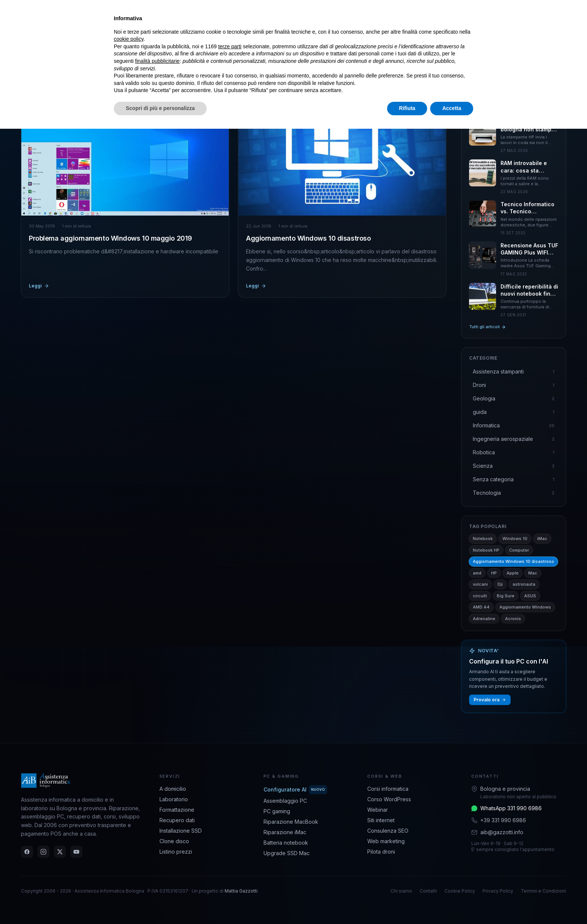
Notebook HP (486, 550)
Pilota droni (381, 852)
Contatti (428, 891)
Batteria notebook (286, 843)
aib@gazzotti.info (502, 832)
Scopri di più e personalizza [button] (160, 108)
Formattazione (177, 810)
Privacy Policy (498, 891)
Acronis (513, 619)
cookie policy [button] (129, 39)
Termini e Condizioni (543, 891)
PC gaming (277, 811)
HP (494, 573)
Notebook (483, 539)
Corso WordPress (389, 799)
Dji (500, 584)
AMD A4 (481, 607)
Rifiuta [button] (407, 108)
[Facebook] (27, 852)
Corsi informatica (388, 789)
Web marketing (386, 841)
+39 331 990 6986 (503, 820)
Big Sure (506, 596)
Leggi (39, 286)
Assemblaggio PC (285, 801)
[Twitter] (60, 852)
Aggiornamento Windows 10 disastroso (308, 238)
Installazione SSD (181, 831)
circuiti (480, 596)
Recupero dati (177, 820)
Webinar (378, 810)
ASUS (530, 596)
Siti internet (381, 820)
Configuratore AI (295, 790)
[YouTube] (76, 852)
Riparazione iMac (285, 832)
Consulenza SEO (388, 831)
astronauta (524, 584)
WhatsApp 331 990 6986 (511, 808)
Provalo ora (490, 700)
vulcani (480, 584)
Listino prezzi (176, 852)
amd (477, 573)
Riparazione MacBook (291, 822)
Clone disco (174, 841)
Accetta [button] (452, 108)
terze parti (230, 46)
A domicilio (173, 789)
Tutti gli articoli (487, 327)
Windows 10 (515, 539)
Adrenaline (484, 619)
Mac (533, 573)
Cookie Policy (460, 891)
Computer (519, 550)
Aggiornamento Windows (525, 607)
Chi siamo (401, 891)
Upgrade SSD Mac (287, 853)
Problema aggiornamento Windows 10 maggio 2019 (110, 238)
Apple (513, 573)
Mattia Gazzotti (241, 891)
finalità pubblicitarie (157, 61)
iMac (542, 539)
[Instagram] (43, 852)
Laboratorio (174, 799)
